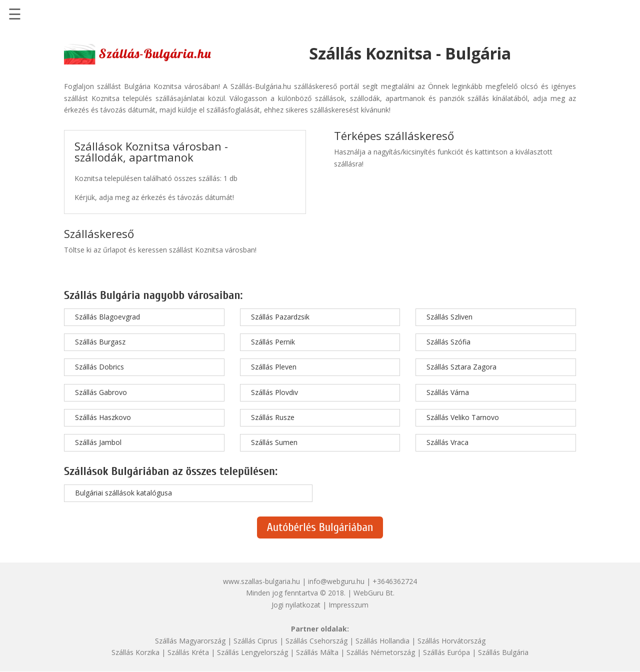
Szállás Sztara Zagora (461, 367)
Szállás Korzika (135, 652)
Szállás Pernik (273, 342)
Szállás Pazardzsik (280, 317)
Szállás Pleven (274, 367)
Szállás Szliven (449, 317)
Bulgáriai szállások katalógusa (123, 493)
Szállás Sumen (274, 442)
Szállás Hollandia (382, 641)
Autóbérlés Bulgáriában (320, 527)
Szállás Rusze (273, 417)
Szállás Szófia (448, 342)
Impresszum (348, 605)
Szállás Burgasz (100, 342)
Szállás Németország (381, 652)
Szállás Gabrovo (101, 392)
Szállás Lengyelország (252, 652)
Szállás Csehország (316, 641)
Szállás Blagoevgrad (107, 317)
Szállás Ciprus (255, 641)
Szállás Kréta (188, 652)
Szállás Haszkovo (103, 417)
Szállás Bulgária (503, 652)
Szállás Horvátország (451, 641)
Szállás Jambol (98, 442)
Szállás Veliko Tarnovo (463, 417)
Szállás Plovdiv (274, 392)
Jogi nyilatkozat (296, 605)
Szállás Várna (448, 392)
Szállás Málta (317, 652)
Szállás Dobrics (99, 367)
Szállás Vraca (447, 442)
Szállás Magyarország (190, 641)
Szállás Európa (446, 652)
